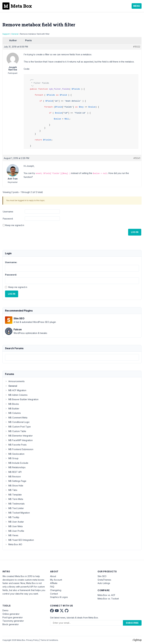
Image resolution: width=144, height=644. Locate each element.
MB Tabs (11, 490)
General (15, 34)
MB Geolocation (15, 454)
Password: (8, 219)
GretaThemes (104, 580)
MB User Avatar (14, 522)
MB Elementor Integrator (19, 436)
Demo (5, 610)
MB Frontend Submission (19, 449)
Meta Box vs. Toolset (108, 599)
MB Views (12, 535)
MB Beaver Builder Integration (22, 399)
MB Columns (13, 413)
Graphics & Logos (59, 597)
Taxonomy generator (13, 621)
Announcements (15, 381)
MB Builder (12, 409)
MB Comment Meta (16, 418)
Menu (137, 6)
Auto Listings (104, 583)
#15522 (137, 47)
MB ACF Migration (16, 390)
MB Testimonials (15, 504)
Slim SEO (102, 576)
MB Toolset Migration (17, 513)
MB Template (13, 495)
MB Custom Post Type (18, 427)
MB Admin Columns (16, 395)
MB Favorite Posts (16, 445)
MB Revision (13, 477)
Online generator (11, 614)
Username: (8, 212)
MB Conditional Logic (17, 422)
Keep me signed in (15, 225)
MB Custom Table (16, 431)
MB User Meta (14, 526)
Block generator (11, 624)
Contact (54, 594)
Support (6, 34)
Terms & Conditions (49, 640)
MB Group (12, 458)
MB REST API (13, 472)
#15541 (137, 158)
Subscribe (132, 623)
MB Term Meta (14, 499)
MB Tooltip (12, 517)
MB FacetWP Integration (19, 440)
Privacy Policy (33, 640)
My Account (56, 580)
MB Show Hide (14, 486)
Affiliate (54, 583)
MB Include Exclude (17, 463)
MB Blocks (12, 404)
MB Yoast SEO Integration (19, 540)
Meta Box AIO (14, 544)
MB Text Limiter (14, 508)
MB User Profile (15, 531)
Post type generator (13, 617)
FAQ (52, 587)
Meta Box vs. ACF (106, 595)
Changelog (56, 590)
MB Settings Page (16, 481)
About (53, 576)
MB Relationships (15, 467)
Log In (135, 232)
